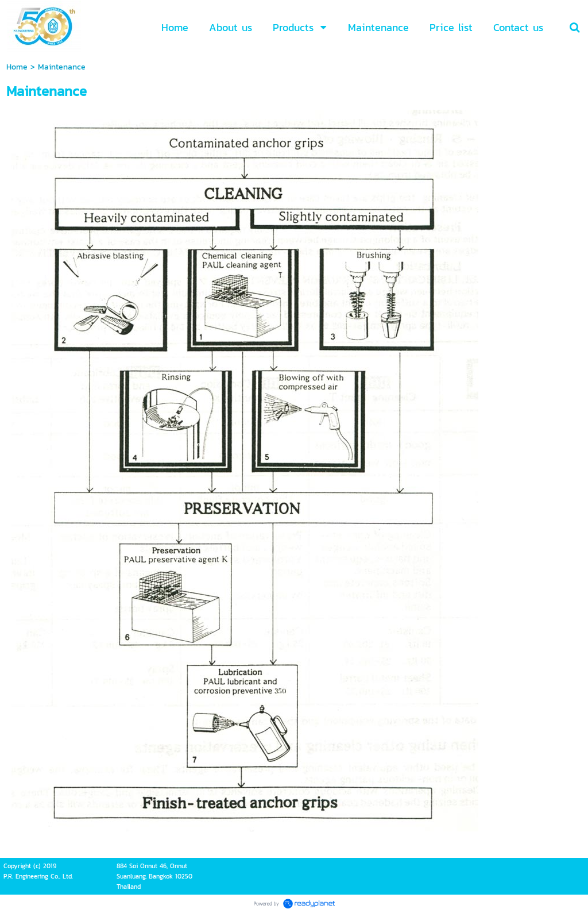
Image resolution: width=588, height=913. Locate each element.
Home (17, 67)
